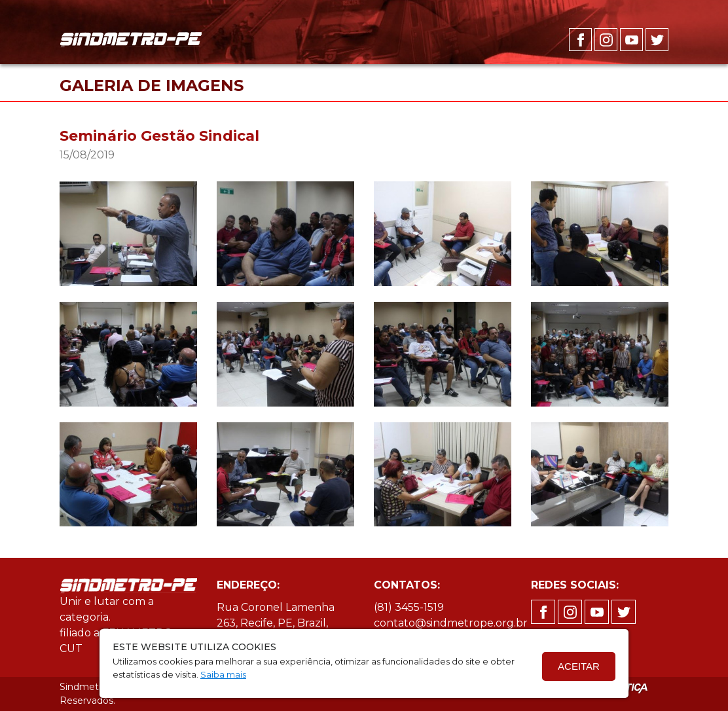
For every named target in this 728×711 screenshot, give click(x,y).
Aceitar (579, 666)
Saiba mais (223, 674)
